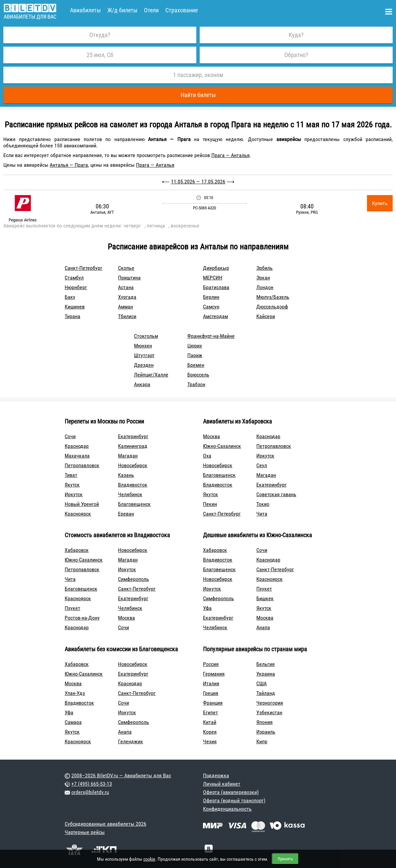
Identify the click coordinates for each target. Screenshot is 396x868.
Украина (266, 674)
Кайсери (266, 316)
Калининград (133, 446)
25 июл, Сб (100, 55)
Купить (380, 203)
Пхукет (72, 608)
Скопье (126, 268)
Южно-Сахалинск (222, 446)
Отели (151, 10)
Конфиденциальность (227, 809)
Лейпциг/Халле (151, 375)
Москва (211, 436)
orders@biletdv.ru (90, 792)
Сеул (262, 465)
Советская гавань (276, 494)
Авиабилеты (85, 10)
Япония (264, 722)
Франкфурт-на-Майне (211, 336)
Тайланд (266, 693)
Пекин (210, 504)
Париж (195, 355)
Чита (262, 514)
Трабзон (196, 384)
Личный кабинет (222, 784)
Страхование (181, 10)
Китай (210, 722)
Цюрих (195, 346)
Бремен (196, 365)
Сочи (70, 436)
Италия (211, 683)
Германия (214, 674)
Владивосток (133, 485)
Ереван (126, 514)
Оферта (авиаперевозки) (231, 792)
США (261, 683)
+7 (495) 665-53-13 (92, 784)
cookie (149, 859)
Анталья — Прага (69, 165)
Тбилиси (127, 316)
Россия (211, 664)
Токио (263, 504)
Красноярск (78, 514)
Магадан (128, 456)
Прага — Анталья (230, 155)
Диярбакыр (216, 268)
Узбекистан (269, 712)
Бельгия (265, 664)
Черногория (270, 703)
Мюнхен (143, 346)
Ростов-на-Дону (82, 618)
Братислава (216, 287)
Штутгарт (144, 355)
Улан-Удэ (75, 693)
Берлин (211, 297)
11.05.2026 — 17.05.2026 (198, 182)
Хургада (127, 297)
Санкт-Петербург (83, 268)
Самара (73, 722)
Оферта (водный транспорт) (234, 800)
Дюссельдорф (272, 307)
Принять (285, 859)
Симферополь (133, 579)
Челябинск (130, 494)
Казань (126, 475)
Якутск (72, 485)
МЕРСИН (213, 278)
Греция (211, 693)
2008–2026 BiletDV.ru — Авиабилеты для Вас (121, 775)
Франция (213, 703)
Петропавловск (82, 465)
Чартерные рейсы (85, 832)
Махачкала (77, 456)
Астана (126, 287)
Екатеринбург (133, 436)
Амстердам (215, 316)
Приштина (129, 278)
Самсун (211, 307)
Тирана (72, 316)
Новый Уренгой (82, 504)
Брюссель (198, 375)
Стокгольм (146, 336)
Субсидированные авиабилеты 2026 (105, 824)
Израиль (266, 732)
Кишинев (75, 307)
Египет (210, 712)
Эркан (263, 278)
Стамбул (74, 278)
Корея (210, 732)
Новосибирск (133, 465)
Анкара (142, 384)
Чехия (210, 741)
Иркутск (74, 494)
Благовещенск (134, 504)
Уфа (207, 608)
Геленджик (130, 741)
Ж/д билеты (122, 10)
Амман (125, 307)
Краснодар (77, 446)
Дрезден (144, 365)
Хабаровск (77, 550)
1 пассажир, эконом (198, 75)
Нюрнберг (76, 287)
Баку (70, 297)
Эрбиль (264, 268)
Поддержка (216, 775)
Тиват (71, 475)
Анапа (263, 627)
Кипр (262, 741)
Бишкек (265, 598)
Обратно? (296, 55)
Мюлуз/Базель (273, 297)
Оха (207, 456)
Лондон (265, 287)
